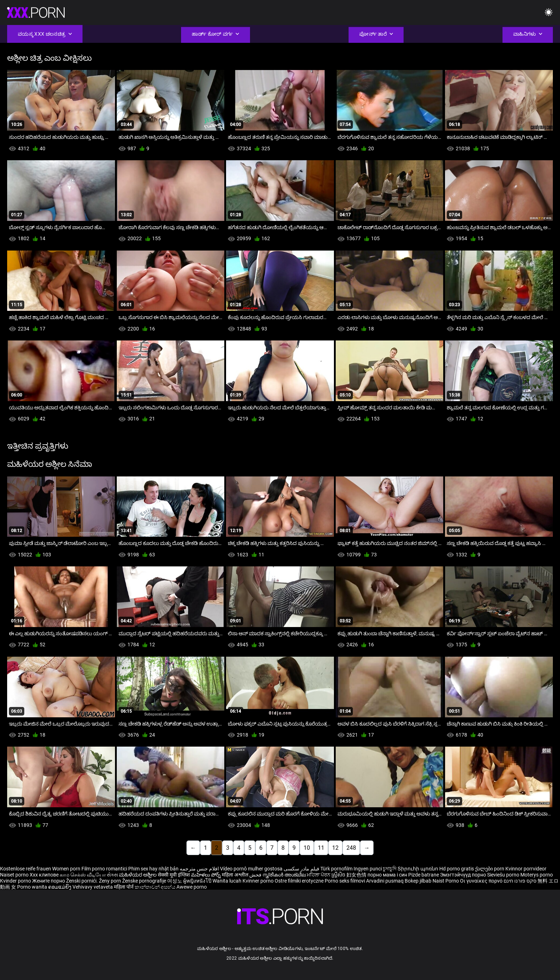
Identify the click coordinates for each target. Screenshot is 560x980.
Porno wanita (33, 887)
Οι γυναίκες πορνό (482, 881)
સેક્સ (112, 875)
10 (307, 848)
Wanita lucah (227, 881)
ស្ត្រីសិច (339, 875)
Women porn (67, 869)
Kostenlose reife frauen (26, 869)
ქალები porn (490, 869)
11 (321, 848)
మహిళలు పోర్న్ (206, 875)
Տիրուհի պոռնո (418, 869)
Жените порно (49, 881)
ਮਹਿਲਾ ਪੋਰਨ (319, 875)
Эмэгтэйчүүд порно (464, 875)
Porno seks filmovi (345, 881)
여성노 (175, 881)
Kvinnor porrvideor (526, 869)
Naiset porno (15, 875)
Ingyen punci (368, 869)
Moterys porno (537, 875)
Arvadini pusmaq (385, 881)
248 (351, 848)
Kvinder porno (16, 881)
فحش (256, 875)
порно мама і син (387, 875)
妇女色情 (357, 875)
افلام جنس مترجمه (199, 869)
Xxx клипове (44, 875)
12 (335, 848)
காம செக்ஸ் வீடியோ (83, 875)
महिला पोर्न (124, 887)
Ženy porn (111, 881)
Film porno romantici (104, 869)
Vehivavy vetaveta (93, 887)
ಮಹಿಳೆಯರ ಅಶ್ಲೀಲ (138, 875)
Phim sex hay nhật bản (153, 869)
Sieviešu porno (504, 875)
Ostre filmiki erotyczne (299, 881)
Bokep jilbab (418, 881)
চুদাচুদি (390, 869)
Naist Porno (446, 881)
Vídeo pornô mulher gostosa (251, 869)
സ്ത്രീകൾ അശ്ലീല (285, 875)
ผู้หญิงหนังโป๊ (198, 881)
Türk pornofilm (336, 869)
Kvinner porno (259, 881)
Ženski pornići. (82, 881)
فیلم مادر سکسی (301, 869)
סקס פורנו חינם (520, 881)
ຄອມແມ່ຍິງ (60, 887)
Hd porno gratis (457, 869)
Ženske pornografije (145, 881)
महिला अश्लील (236, 875)
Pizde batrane (424, 875)
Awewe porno (192, 887)
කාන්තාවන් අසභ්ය (156, 887)
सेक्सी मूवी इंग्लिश (174, 875)
